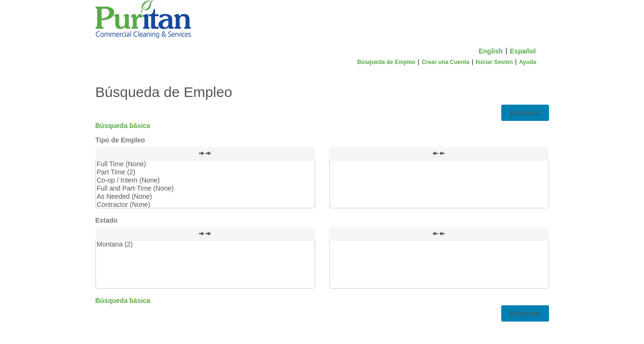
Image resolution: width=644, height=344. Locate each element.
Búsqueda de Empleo (386, 62)
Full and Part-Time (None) (205, 188)
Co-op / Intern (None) (205, 180)
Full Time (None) (205, 164)
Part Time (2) (205, 172)
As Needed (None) (205, 197)
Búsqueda (525, 113)
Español (523, 51)
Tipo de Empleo (120, 140)
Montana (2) (205, 244)
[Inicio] (322, 21)
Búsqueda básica (123, 126)
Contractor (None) (205, 205)
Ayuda (528, 62)
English (491, 51)
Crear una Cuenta (445, 62)
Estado (107, 220)
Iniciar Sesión (494, 62)
